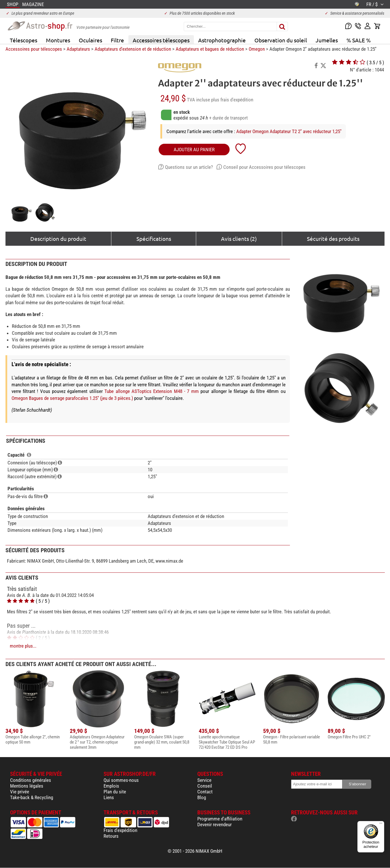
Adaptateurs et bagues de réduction (210, 49)
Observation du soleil (281, 40)
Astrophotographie (222, 40)
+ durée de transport (228, 118)
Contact (205, 792)
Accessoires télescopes (161, 40)
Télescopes (24, 40)
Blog (202, 797)
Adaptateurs (78, 49)
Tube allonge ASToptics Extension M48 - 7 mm (152, 391)
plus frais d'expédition (232, 100)
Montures (58, 40)
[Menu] (381, 824)
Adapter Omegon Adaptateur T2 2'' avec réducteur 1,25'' (289, 131)
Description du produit (58, 239)
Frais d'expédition (120, 830)
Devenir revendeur (214, 824)
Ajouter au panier (194, 150)
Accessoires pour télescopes (34, 49)
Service (204, 780)
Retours (111, 836)
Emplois (111, 786)
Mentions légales (27, 786)
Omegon (257, 49)
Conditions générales (31, 780)
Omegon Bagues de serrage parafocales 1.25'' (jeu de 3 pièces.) (72, 398)
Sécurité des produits (333, 239)
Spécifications (154, 239)
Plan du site (115, 792)
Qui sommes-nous (121, 780)
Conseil (205, 786)
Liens (109, 797)
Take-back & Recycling (32, 797)
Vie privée (20, 792)
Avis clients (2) (239, 239)
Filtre (117, 40)
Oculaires (90, 40)
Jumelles (327, 40)
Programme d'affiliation (220, 819)
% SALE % (359, 40)
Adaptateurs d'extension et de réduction (133, 49)
